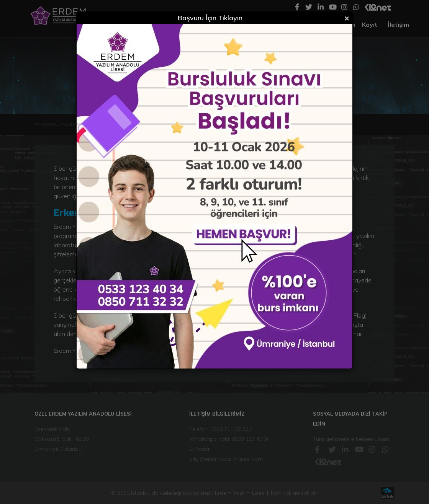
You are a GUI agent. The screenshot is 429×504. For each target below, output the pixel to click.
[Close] (347, 18)
